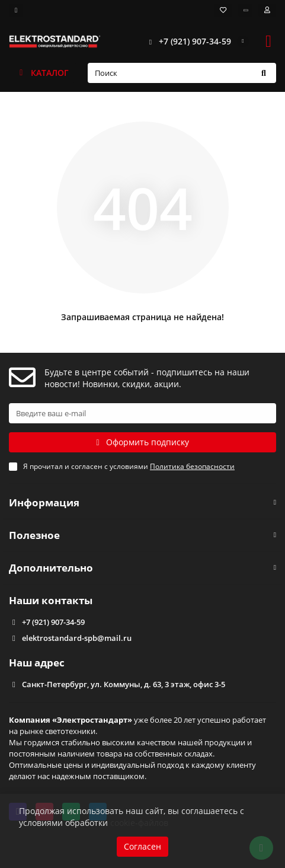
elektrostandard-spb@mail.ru (77, 638)
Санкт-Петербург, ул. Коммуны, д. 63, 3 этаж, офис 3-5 (124, 684)
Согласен (142, 846)
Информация (142, 502)
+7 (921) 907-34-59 (187, 42)
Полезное (142, 535)
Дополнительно (142, 568)
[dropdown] (16, 10)
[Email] (142, 413)
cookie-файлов (139, 823)
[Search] (182, 73)
